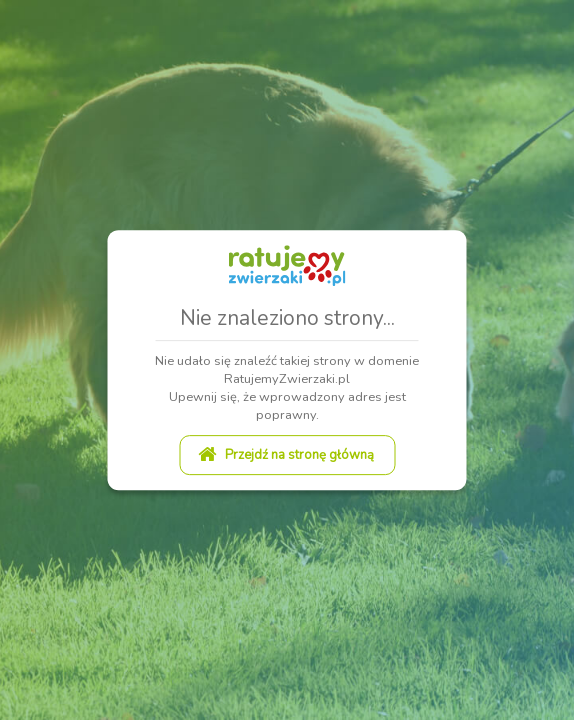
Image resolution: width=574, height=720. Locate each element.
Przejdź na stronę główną (285, 455)
